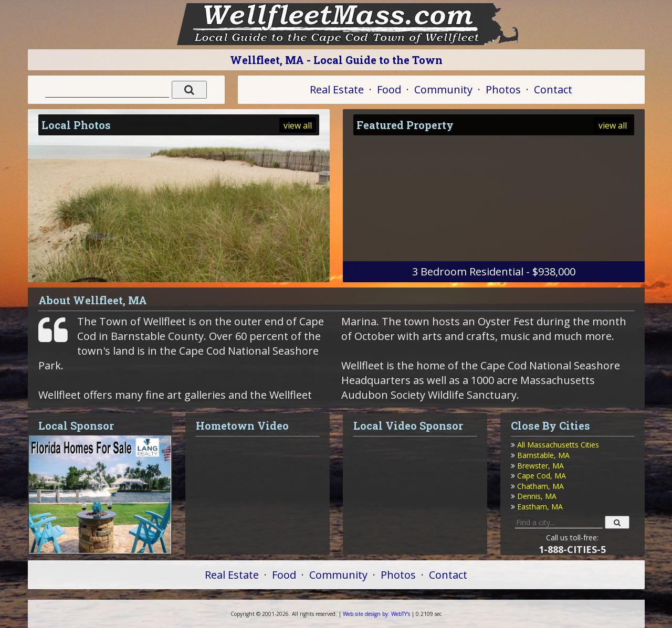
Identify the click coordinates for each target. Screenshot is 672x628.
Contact (553, 89)
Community (443, 89)
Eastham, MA (540, 507)
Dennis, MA (537, 496)
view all (298, 125)
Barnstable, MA (543, 455)
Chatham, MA (540, 486)
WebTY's (376, 614)
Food (389, 89)
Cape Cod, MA (542, 476)
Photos (503, 89)
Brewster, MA (540, 466)
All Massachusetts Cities (558, 445)
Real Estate (337, 89)
